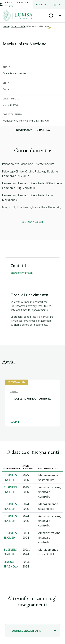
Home (6, 26)
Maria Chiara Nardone (38, 26)
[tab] (32, 631)
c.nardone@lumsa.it (22, 273)
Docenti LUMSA (18, 26)
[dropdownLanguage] (58, 4)
